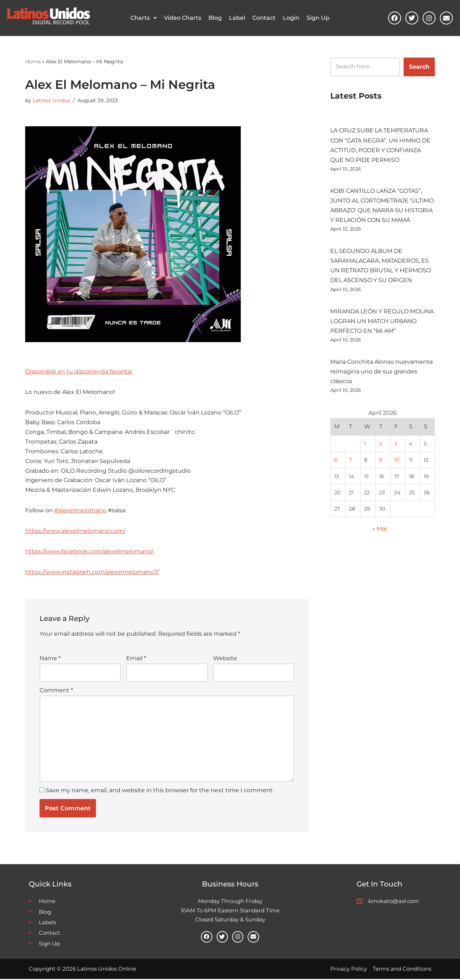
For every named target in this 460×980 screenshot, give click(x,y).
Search (419, 66)
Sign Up (318, 18)
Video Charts (183, 18)
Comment (56, 691)
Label (237, 18)
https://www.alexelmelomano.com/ (75, 532)
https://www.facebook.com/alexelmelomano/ (89, 552)
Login (291, 18)
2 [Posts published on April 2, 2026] (381, 445)
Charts (144, 18)
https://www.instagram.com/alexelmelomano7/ (92, 573)
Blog (215, 18)
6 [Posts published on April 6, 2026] (336, 461)
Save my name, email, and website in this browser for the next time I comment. (160, 791)
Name (50, 659)
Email (136, 659)
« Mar (380, 530)
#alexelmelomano (80, 511)
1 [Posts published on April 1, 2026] (365, 445)
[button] (144, 18)
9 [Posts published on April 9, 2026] (381, 461)
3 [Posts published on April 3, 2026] (396, 445)
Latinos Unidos (51, 100)
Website (225, 659)
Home (33, 61)
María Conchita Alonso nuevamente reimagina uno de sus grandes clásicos (382, 372)
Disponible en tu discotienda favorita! (79, 371)
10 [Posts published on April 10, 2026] (397, 461)
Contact (264, 18)
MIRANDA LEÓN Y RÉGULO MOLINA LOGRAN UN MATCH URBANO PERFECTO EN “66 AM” (382, 321)
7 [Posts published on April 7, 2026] (350, 461)
